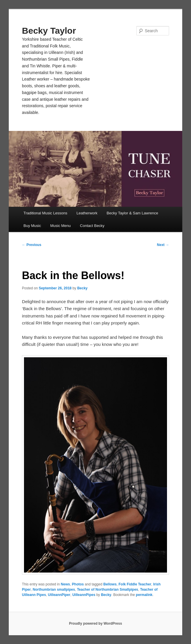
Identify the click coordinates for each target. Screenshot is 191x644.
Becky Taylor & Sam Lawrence (133, 213)
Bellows (110, 584)
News (65, 584)
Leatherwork (87, 213)
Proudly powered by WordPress (95, 623)
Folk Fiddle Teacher (135, 584)
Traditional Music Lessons (45, 213)
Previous (32, 245)
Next (163, 245)
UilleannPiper (59, 595)
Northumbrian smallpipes (54, 590)
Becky (82, 288)
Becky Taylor (49, 31)
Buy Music (32, 226)
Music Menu (61, 226)
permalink (144, 595)
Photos (78, 584)
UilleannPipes (84, 595)
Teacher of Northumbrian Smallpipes (107, 590)
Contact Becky (92, 226)
